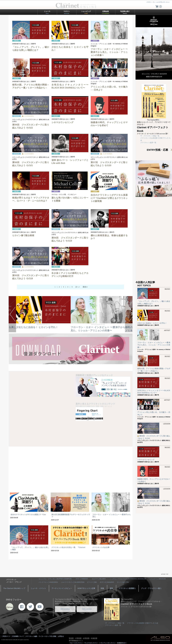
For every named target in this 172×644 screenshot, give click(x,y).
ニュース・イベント (38, 588)
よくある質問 (158, 2)
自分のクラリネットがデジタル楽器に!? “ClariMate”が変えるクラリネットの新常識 (109, 198)
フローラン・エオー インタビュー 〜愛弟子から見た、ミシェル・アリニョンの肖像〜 (109, 52)
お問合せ (61, 636)
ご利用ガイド (150, 2)
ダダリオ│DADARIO (107, 582)
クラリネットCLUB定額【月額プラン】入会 (143, 623)
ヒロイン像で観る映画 (23, 235)
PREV (12, 314)
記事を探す (125, 12)
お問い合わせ (166, 2)
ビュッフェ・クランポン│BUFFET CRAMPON (55, 579)
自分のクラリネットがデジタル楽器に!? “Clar (28, 515)
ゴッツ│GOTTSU (123, 582)
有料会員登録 (87, 609)
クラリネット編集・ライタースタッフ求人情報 (41, 636)
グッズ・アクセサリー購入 (151, 588)
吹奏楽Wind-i (121, 643)
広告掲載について (18, 636)
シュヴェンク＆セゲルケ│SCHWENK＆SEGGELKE (128, 579)
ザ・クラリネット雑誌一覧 (150, 136)
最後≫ (85, 287)
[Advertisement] (71, 472)
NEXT (129, 314)
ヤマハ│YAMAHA (82, 579)
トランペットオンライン (107, 643)
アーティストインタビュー (62, 588)
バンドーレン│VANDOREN (48, 582)
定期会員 (106, 12)
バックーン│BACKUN (158, 579)
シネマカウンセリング (62, 122)
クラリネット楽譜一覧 (148, 143)
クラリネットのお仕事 (101, 547)
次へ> (78, 287)
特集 (102, 588)
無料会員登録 (65, 609)
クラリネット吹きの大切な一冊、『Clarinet (68, 547)
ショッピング (86, 12)
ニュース (47, 12)
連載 (111, 588)
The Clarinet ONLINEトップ (14, 588)
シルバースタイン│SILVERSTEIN (73, 582)
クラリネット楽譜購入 (127, 588)
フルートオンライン (76, 643)
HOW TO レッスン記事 (86, 588)
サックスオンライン (91, 643)
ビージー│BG (92, 582)
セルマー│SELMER (99, 579)
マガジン (67, 12)
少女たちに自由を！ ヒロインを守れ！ (92, 327)
